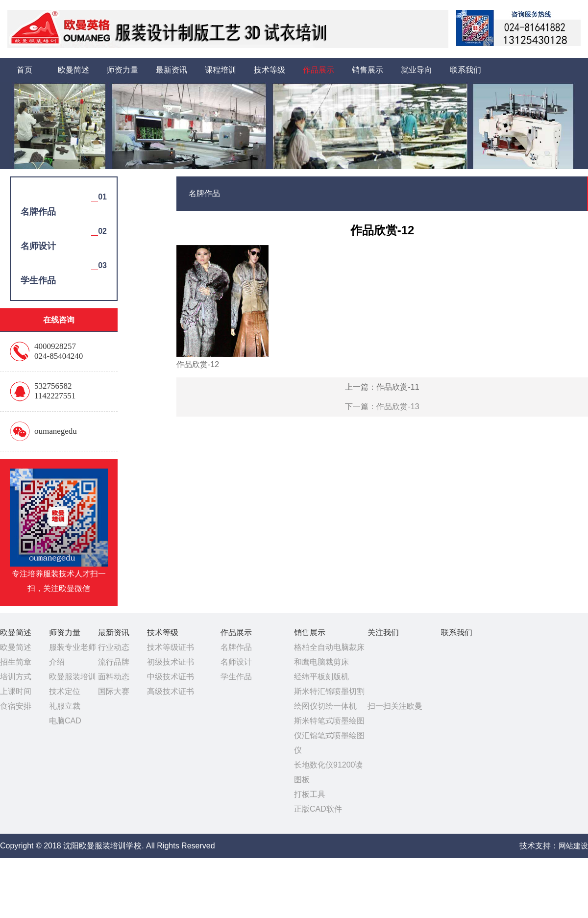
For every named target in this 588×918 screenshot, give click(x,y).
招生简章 (16, 662)
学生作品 (236, 677)
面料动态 (114, 677)
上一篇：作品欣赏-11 (382, 387)
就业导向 (416, 70)
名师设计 (236, 662)
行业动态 (114, 647)
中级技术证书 (171, 677)
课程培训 (220, 70)
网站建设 (573, 846)
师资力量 (122, 70)
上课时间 (16, 691)
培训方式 (16, 677)
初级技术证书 (171, 662)
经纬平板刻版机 (321, 677)
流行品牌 (114, 662)
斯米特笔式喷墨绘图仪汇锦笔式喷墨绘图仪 (329, 735)
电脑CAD (65, 721)
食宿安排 (16, 706)
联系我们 (465, 70)
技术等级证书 (171, 647)
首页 (24, 70)
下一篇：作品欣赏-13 (382, 407)
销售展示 (367, 70)
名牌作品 (236, 647)
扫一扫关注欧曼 (395, 706)
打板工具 (310, 794)
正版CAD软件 (318, 809)
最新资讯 (171, 70)
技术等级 (269, 70)
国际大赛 (114, 691)
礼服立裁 (65, 706)
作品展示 (318, 70)
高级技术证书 (171, 691)
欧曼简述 (73, 70)
